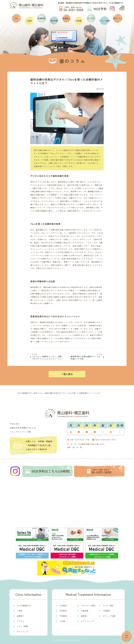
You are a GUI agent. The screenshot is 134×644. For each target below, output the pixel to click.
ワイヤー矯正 (108, 605)
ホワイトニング (87, 621)
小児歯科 (106, 611)
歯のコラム (118, 18)
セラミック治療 (109, 616)
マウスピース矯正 (88, 605)
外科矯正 (63, 611)
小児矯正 (63, 605)
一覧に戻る (67, 374)
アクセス (91, 18)
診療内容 (42, 18)
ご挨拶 (29, 21)
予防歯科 (63, 616)
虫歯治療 (85, 611)
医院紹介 (66, 18)
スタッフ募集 (104, 21)
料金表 (79, 21)
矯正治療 (54, 21)
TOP (16, 18)
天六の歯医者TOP (24, 605)
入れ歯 (62, 621)
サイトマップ (22, 631)
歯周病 (84, 616)
